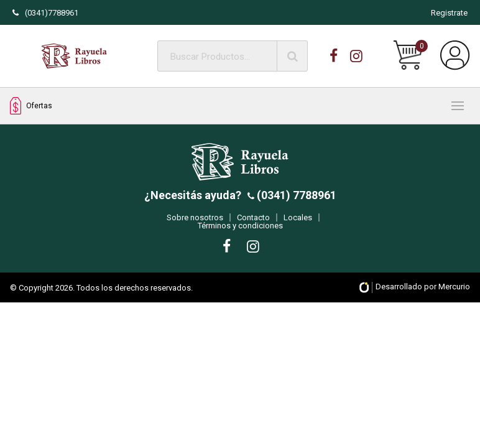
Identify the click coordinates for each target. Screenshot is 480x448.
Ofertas (31, 106)
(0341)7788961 (45, 13)
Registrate (449, 13)
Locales (298, 222)
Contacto (253, 222)
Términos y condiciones (240, 231)
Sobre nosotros (195, 222)
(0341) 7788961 (295, 200)
